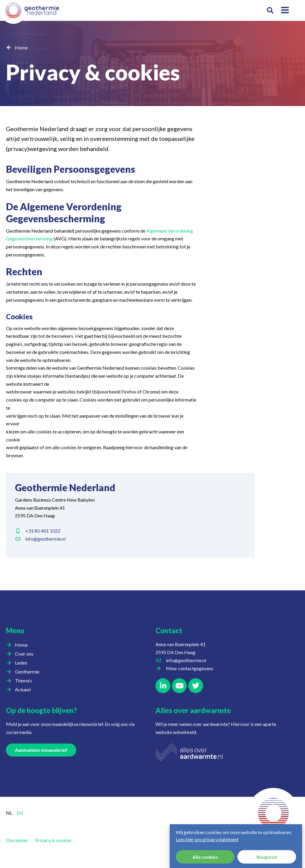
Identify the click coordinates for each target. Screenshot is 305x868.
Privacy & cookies (53, 840)
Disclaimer (17, 840)
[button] (270, 11)
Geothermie (29, 672)
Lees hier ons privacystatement (207, 842)
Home (21, 48)
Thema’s (25, 681)
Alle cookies (205, 859)
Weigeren (267, 859)
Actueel (24, 690)
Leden (22, 663)
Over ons (26, 654)
